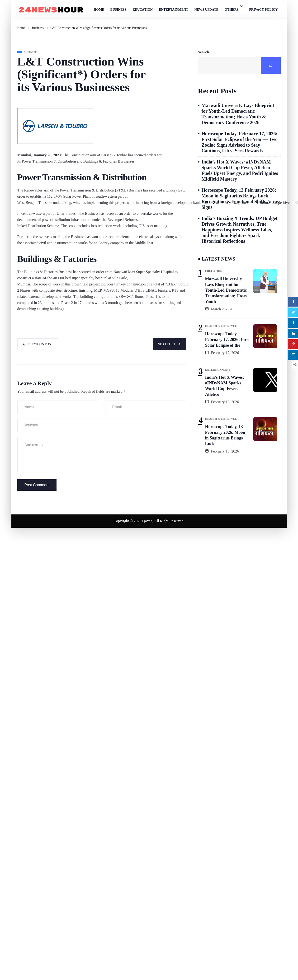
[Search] (271, 65)
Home (99, 10)
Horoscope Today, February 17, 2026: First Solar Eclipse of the (227, 340)
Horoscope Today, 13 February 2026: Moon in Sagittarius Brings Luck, (225, 435)
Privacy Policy (263, 10)
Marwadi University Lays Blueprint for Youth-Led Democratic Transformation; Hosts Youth (226, 290)
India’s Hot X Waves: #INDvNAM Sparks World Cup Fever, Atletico (225, 386)
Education (143, 10)
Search (204, 52)
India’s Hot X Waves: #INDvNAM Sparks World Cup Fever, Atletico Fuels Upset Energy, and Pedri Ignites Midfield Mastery (240, 170)
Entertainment (174, 10)
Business (118, 10)
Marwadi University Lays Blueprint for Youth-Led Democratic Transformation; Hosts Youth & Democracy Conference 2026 (238, 114)
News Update (206, 10)
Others (232, 10)
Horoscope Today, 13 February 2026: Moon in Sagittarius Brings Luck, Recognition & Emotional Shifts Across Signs (241, 199)
